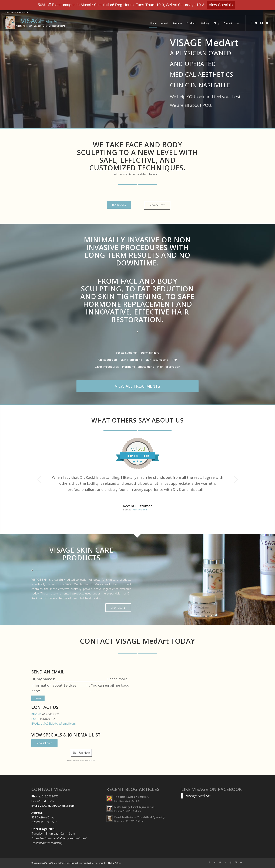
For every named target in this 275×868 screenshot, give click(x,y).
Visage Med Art (198, 796)
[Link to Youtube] (230, 862)
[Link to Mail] (267, 23)
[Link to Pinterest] (220, 862)
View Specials (221, 5)
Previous (39, 479)
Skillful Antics (114, 863)
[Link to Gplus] (225, 862)
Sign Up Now (81, 753)
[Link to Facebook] (251, 23)
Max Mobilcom (140, 510)
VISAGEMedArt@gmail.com (58, 724)
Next (236, 479)
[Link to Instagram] (262, 23)
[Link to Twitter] (256, 23)
